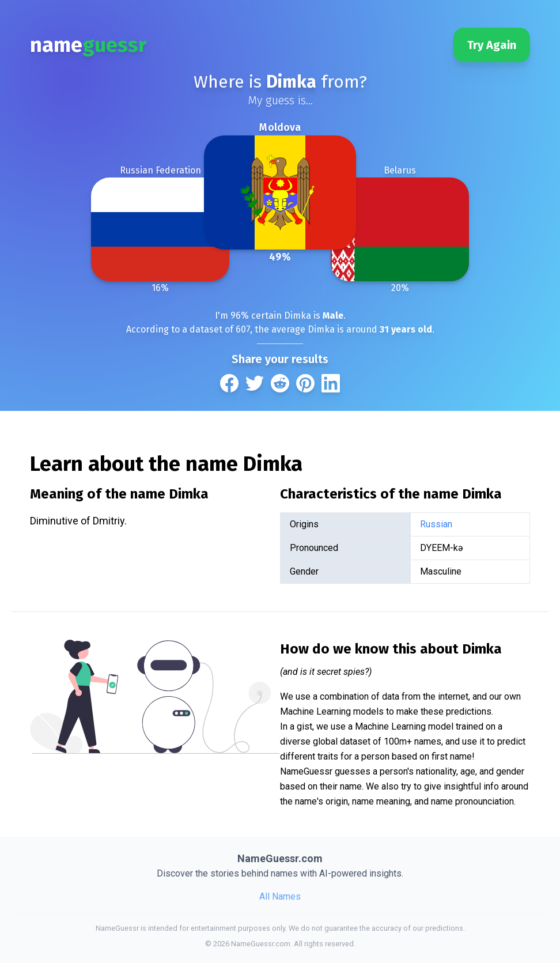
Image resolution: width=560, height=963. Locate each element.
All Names (280, 896)
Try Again (492, 45)
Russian (436, 524)
